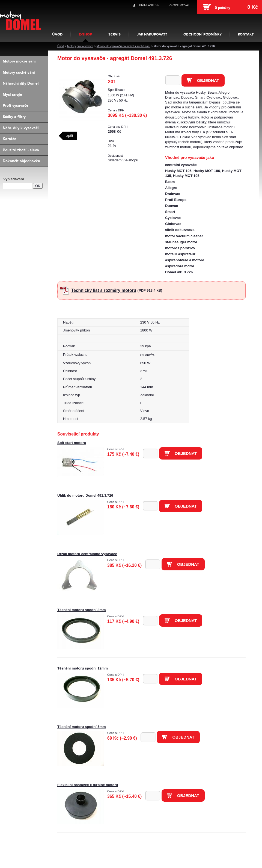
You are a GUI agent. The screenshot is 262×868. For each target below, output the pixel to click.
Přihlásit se (149, 5)
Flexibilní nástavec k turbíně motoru (88, 785)
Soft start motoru (72, 443)
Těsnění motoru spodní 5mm (82, 727)
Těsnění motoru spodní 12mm (83, 668)
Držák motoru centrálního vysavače (87, 554)
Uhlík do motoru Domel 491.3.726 (85, 495)
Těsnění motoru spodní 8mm (82, 610)
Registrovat (179, 5)
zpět (70, 136)
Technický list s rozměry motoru (104, 290)
